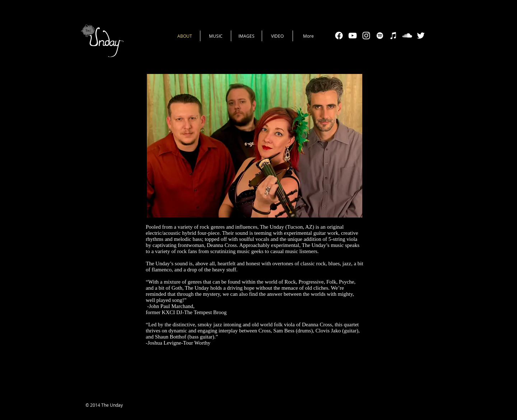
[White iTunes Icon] (393, 36)
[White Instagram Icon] (366, 36)
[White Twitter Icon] (421, 36)
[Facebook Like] (262, 406)
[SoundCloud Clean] (407, 36)
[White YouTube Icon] (353, 36)
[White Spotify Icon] (380, 36)
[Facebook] (339, 36)
